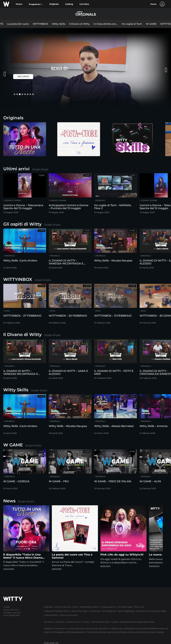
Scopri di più (40, 169)
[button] (36, 4)
